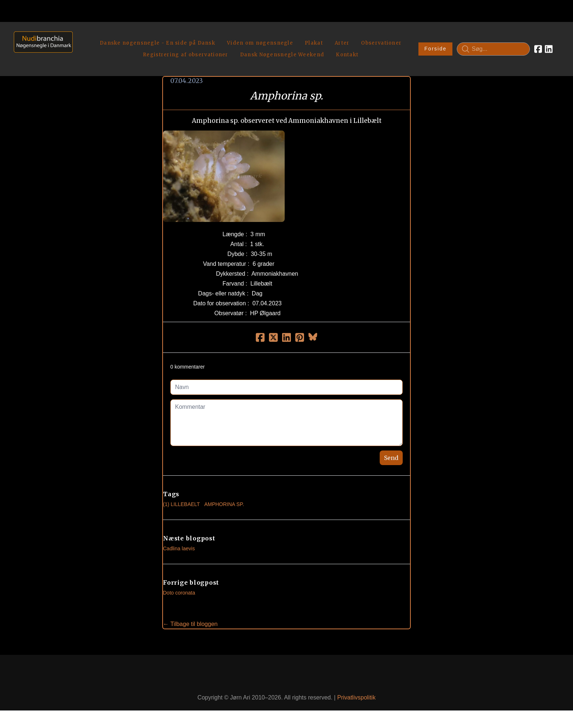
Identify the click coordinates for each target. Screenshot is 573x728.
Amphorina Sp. (224, 499)
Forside (435, 46)
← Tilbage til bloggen (190, 618)
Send (391, 452)
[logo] (41, 46)
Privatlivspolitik (356, 692)
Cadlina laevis (179, 543)
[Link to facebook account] (538, 46)
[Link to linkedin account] (549, 46)
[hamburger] (81, 36)
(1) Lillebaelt (181, 499)
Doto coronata (179, 587)
